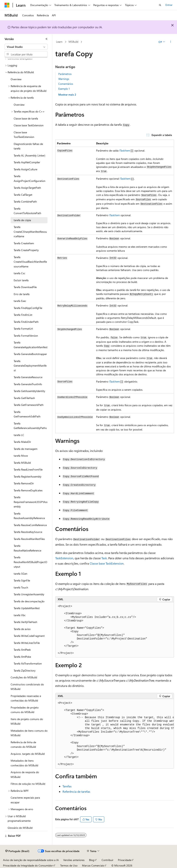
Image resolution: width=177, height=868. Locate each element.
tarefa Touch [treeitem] (21, 587)
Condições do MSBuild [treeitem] (24, 677)
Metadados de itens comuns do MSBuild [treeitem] (29, 733)
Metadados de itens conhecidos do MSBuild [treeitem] (24, 763)
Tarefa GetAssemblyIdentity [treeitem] (29, 391)
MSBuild (73, 42)
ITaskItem (125, 150)
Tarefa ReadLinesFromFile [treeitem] (28, 469)
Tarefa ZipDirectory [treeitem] (25, 670)
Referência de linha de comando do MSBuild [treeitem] (23, 745)
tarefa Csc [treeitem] (19, 273)
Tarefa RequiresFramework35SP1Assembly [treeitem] (31, 502)
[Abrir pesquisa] (160, 5)
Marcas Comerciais (93, 865)
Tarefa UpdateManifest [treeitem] (27, 608)
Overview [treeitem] (16, 79)
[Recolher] (47, 39)
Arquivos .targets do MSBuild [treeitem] (28, 754)
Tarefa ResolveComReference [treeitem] (30, 525)
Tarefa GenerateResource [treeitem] (28, 377)
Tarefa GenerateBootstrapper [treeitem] (30, 354)
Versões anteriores (74, 860)
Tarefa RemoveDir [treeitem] (24, 483)
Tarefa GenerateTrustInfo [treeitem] (28, 384)
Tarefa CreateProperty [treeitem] (26, 250)
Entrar (169, 5)
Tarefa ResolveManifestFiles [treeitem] (29, 539)
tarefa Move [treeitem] (21, 456)
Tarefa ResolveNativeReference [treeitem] (27, 548)
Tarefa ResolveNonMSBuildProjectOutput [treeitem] (30, 562)
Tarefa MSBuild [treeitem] (22, 463)
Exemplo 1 (64, 89)
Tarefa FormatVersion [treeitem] (26, 336)
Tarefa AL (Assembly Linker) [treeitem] (29, 155)
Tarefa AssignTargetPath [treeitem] (27, 188)
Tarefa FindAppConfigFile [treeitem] (28, 308)
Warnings (64, 79)
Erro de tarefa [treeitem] (22, 294)
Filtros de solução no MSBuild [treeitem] (28, 784)
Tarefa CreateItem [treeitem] (24, 243)
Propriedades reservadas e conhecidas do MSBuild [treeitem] (26, 698)
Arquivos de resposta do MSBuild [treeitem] (25, 775)
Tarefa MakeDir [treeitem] (22, 442)
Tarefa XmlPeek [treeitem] (22, 650)
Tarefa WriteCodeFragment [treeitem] (29, 636)
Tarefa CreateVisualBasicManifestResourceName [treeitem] (30, 262)
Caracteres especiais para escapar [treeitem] (25, 800)
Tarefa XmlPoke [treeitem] (22, 657)
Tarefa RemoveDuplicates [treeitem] (28, 490)
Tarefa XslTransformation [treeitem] (28, 663)
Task (104, 558)
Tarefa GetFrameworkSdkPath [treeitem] (27, 414)
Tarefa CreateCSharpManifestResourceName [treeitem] (30, 232)
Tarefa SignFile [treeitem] (22, 580)
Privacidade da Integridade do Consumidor (28, 865)
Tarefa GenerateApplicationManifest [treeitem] (31, 345)
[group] (115, 734)
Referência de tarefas (76, 791)
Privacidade (125, 860)
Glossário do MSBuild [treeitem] (20, 828)
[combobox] (26, 47)
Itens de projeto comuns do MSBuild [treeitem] (27, 721)
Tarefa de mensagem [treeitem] (26, 449)
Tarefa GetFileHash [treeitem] (24, 398)
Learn (59, 42)
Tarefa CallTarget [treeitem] (23, 195)
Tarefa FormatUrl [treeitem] (23, 329)
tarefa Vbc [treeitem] (20, 615)
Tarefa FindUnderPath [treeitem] (26, 322)
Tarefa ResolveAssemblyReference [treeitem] (29, 516)
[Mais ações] (171, 42)
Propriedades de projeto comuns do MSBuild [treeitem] (25, 710)
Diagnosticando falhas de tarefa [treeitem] (28, 146)
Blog (92, 860)
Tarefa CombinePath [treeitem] (25, 201)
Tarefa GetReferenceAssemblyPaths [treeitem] (30, 426)
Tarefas (67, 786)
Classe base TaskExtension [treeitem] (29, 125)
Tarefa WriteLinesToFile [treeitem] (27, 643)
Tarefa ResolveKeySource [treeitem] (28, 532)
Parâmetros (65, 74)
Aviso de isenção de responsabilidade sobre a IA (31, 860)
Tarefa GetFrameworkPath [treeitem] (29, 405)
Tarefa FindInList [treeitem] (23, 315)
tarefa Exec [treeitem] (20, 301)
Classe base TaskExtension (107, 563)
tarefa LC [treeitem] (19, 435)
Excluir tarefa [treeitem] (21, 280)
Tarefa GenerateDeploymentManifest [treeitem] (30, 366)
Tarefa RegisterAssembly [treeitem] (28, 476)
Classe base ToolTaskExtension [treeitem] (24, 135)
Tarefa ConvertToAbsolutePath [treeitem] (27, 211)
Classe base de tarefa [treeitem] (26, 118)
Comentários (66, 84)
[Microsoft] (7, 5)
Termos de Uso (69, 865)
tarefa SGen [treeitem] (21, 574)
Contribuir (107, 860)
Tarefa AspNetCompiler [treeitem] (27, 162)
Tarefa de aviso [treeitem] (22, 629)
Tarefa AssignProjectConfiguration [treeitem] (30, 178)
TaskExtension (64, 558)
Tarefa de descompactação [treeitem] (29, 601)
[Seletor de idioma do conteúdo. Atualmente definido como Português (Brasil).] (17, 851)
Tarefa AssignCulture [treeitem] (25, 169)
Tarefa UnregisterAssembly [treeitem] (29, 594)
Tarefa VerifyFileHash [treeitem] (25, 622)
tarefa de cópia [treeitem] (22, 220)
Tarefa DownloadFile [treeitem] (25, 287)
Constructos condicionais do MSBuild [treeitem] (27, 687)
